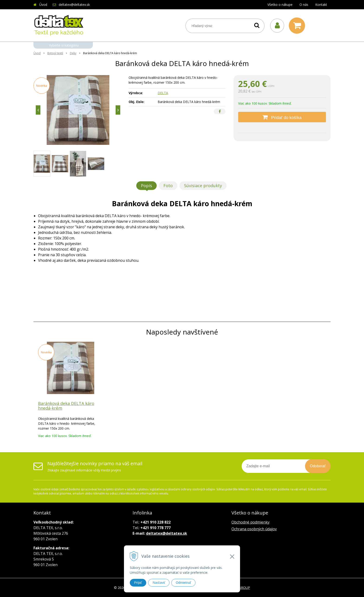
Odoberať (318, 466)
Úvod (43, 5)
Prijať (138, 583)
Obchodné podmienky (250, 522)
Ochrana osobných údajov (254, 529)
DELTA (163, 93)
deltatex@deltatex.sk (74, 5)
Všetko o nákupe (280, 5)
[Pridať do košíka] (282, 117)
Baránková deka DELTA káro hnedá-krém (66, 406)
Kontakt (321, 5)
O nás (304, 5)
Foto (168, 186)
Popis (146, 186)
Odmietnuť (183, 583)
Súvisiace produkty (203, 186)
